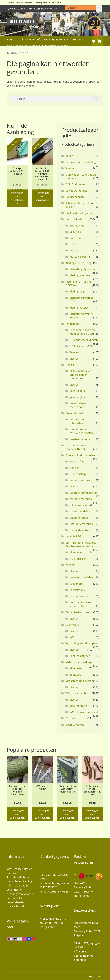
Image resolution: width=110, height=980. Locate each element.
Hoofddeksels (74, 219)
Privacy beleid (15, 906)
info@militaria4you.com (55, 883)
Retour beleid (15, 898)
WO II (73, 637)
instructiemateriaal (82, 524)
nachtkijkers (77, 391)
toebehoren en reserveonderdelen (81, 431)
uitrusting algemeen (82, 269)
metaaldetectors (80, 530)
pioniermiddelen (80, 511)
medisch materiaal (81, 499)
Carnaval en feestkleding (81, 162)
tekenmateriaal (79, 518)
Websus (100, 976)
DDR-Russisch (78, 559)
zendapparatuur (80, 596)
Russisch (75, 352)
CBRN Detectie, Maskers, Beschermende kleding (81, 544)
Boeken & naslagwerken (62, 52)
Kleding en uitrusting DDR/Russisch (78, 283)
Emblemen (72, 324)
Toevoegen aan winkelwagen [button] (17, 198)
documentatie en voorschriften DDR (77, 447)
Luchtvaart (72, 625)
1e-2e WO (75, 675)
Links (81, 39)
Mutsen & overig (80, 257)
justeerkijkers (78, 397)
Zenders (70, 565)
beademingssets (80, 439)
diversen (75, 359)
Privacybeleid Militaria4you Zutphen (46, 46)
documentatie (78, 706)
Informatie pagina (18, 885)
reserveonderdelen (81, 577)
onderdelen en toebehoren (78, 405)
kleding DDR (77, 291)
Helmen (74, 244)
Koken (69, 156)
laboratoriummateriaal (84, 493)
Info (39, 39)
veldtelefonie (78, 590)
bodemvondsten (80, 480)
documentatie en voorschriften (80, 604)
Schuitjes (75, 232)
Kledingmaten (55, 39)
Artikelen (20, 39)
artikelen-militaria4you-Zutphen (27, 52)
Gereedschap (78, 474)
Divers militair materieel (80, 455)
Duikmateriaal (74, 413)
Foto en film (77, 461)
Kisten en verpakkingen (80, 662)
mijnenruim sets (80, 505)
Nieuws (31, 39)
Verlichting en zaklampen (81, 643)
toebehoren (77, 584)
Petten (74, 250)
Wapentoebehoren (77, 612)
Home (10, 39)
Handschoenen (75, 197)
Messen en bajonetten (79, 681)
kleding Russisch (80, 308)
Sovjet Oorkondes (76, 191)
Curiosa (70, 718)
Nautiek (74, 468)
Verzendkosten (16, 902)
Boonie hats (77, 225)
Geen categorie (75, 725)
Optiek (70, 365)
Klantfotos (71, 39)
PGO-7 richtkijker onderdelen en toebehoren (80, 375)
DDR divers (76, 346)
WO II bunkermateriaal (84, 712)
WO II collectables (76, 693)
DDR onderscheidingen (84, 340)
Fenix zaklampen (80, 656)
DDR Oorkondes (75, 184)
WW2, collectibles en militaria (25, 58)
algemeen (76, 552)
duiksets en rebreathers (77, 421)
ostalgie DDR (73, 536)
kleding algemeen (80, 275)
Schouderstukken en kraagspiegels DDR (82, 332)
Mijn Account (15, 46)
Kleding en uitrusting (78, 263)
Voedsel (70, 168)
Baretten (75, 238)
